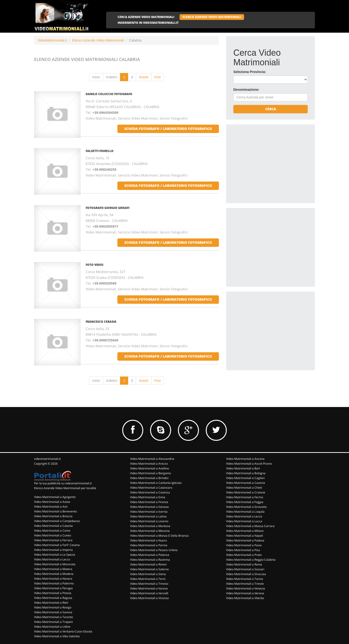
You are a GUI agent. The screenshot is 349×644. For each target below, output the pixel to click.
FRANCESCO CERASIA (101, 322)
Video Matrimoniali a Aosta (52, 502)
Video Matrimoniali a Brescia (53, 516)
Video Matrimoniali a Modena (54, 574)
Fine (158, 77)
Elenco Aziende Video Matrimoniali (98, 40)
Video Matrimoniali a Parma (149, 545)
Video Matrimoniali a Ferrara (53, 540)
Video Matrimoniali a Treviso (149, 584)
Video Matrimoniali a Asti (51, 507)
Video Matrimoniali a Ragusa (53, 598)
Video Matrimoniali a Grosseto (246, 507)
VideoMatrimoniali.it (52, 40)
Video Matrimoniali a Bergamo (150, 473)
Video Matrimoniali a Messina (150, 531)
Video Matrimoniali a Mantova (150, 526)
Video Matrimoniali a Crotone (246, 492)
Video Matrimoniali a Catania (53, 526)
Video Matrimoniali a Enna (148, 497)
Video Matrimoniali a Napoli (245, 536)
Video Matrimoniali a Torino (245, 579)
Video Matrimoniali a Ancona (245, 459)
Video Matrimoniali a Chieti (244, 488)
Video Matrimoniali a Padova (245, 540)
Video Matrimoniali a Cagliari (245, 478)
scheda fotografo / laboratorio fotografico (168, 129)
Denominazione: (246, 90)
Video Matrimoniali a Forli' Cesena (57, 545)
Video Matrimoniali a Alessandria (152, 459)
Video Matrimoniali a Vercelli (149, 593)
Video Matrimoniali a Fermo (245, 497)
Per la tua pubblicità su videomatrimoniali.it (63, 483)
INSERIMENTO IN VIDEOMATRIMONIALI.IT (148, 23)
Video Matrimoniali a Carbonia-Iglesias (156, 483)
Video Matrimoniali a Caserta (246, 483)
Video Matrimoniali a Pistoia (53, 593)
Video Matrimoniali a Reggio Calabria (251, 560)
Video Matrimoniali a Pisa (243, 550)
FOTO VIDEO (95, 265)
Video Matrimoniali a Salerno (149, 569)
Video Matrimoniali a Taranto (54, 617)
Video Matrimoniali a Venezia (246, 588)
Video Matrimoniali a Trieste (245, 584)
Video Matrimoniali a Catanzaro (151, 488)
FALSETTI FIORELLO (100, 151)
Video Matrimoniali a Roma (244, 564)
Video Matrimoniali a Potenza (150, 555)
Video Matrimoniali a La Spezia (55, 555)
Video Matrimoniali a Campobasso (57, 521)
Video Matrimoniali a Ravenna (150, 560)
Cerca (271, 109)
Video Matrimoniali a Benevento (55, 511)
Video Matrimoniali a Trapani (53, 622)
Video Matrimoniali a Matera (53, 569)
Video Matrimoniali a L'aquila (245, 512)
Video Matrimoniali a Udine (52, 627)
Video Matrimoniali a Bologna (246, 473)
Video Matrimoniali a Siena (148, 574)
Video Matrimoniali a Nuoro (148, 540)
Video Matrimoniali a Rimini (148, 564)
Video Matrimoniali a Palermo (54, 583)
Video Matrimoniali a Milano (245, 531)
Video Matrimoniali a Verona (245, 593)
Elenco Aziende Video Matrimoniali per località (65, 488)
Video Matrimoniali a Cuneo (53, 535)
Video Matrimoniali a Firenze (149, 502)
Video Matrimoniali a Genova (149, 507)
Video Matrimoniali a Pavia (244, 545)
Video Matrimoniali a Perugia (53, 588)
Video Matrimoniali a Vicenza (149, 598)
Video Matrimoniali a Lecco (52, 559)
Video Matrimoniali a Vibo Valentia (57, 636)
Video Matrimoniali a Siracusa (246, 574)
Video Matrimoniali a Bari (243, 468)
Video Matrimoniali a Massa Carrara (250, 526)
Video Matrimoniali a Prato (244, 555)
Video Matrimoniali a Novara (53, 579)
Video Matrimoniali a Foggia (245, 502)
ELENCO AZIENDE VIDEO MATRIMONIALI (212, 17)
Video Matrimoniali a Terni (148, 579)
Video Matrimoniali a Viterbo (245, 598)
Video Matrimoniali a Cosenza (150, 492)
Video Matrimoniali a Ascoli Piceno (249, 464)
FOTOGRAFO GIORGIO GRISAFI (108, 208)
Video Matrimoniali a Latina (148, 516)
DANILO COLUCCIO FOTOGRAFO (109, 94)
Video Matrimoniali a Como (52, 531)
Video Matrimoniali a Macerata (55, 564)
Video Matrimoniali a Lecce (244, 516)
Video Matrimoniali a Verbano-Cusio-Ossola (63, 631)
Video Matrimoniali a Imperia (53, 550)
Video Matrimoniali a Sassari (245, 569)
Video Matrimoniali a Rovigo (53, 607)
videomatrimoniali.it (47, 459)
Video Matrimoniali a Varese (149, 588)
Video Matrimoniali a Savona (53, 612)
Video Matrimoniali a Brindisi (149, 478)
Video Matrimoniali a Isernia (149, 512)
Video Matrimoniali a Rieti (51, 603)
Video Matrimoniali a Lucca (244, 521)
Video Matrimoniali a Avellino (150, 468)
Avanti (144, 77)
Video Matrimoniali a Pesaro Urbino (154, 550)
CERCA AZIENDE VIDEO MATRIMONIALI (146, 17)
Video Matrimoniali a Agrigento (55, 497)
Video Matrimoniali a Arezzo (149, 464)
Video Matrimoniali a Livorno (149, 521)
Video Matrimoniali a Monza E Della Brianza (159, 536)
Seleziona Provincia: (250, 72)
